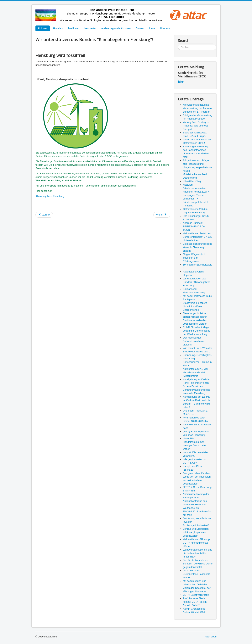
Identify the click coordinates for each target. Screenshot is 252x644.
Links (152, 28)
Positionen (73, 28)
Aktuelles (58, 28)
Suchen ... (178, 45)
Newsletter (90, 28)
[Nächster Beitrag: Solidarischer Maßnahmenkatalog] (162, 215)
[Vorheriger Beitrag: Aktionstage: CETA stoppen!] (44, 215)
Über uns (165, 28)
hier (181, 82)
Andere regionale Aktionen (116, 28)
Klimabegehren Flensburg (50, 196)
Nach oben (210, 637)
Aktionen (43, 28)
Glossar (140, 28)
